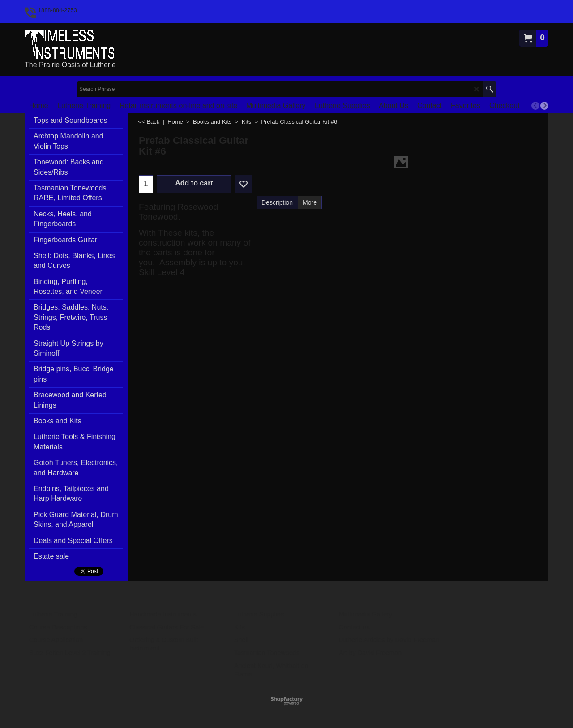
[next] (544, 106)
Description (277, 202)
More (310, 202)
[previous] (535, 106)
